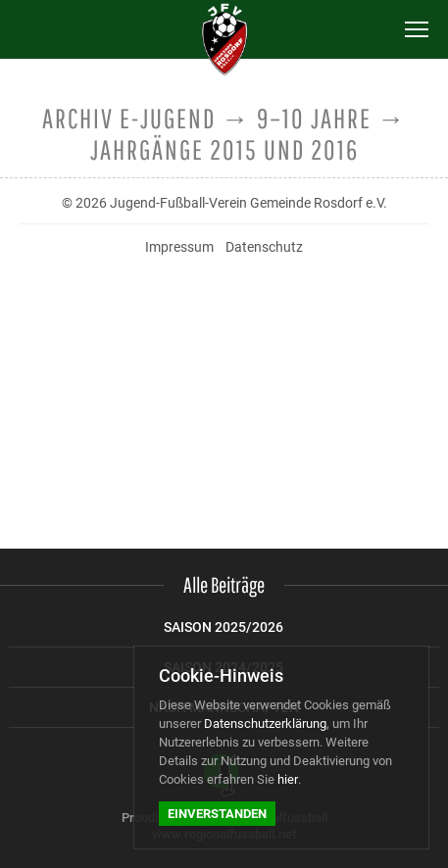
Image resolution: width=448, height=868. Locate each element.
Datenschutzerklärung (265, 723)
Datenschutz (264, 247)
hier (288, 779)
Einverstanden (217, 814)
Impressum (179, 247)
